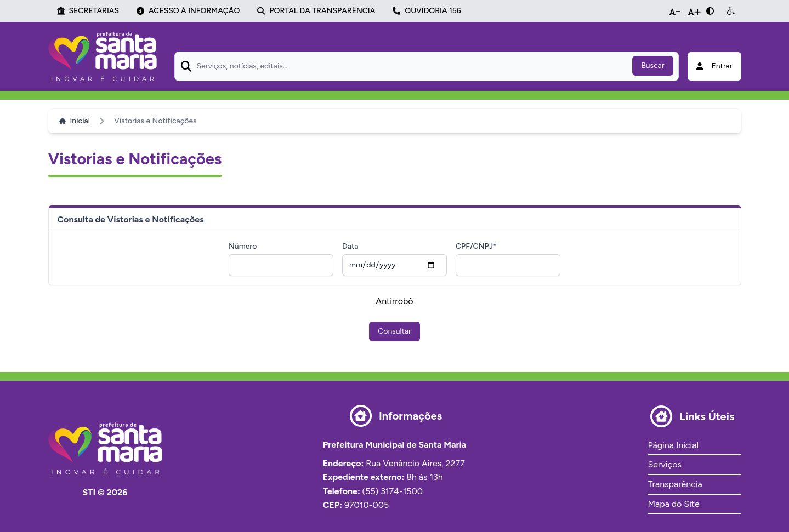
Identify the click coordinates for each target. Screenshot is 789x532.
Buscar (652, 65)
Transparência (675, 484)
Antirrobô (394, 301)
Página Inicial (673, 445)
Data (350, 246)
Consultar (394, 331)
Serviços (664, 464)
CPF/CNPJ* (476, 246)
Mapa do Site (673, 504)
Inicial (75, 121)
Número (243, 246)
